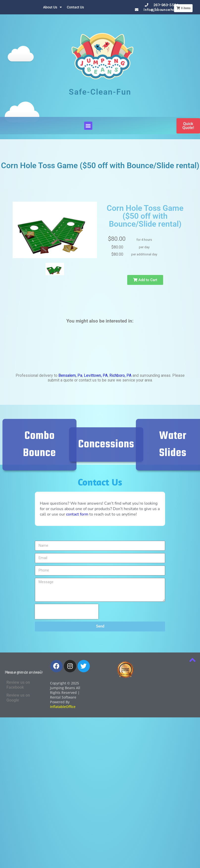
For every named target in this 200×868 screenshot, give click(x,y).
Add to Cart (131, 280)
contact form (77, 514)
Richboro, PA (120, 375)
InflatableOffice (63, 707)
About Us (52, 7)
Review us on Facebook (18, 685)
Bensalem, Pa (70, 375)
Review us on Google (18, 698)
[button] (88, 126)
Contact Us (75, 7)
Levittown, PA (96, 375)
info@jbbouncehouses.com (167, 10)
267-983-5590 (166, 5)
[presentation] (67, 612)
